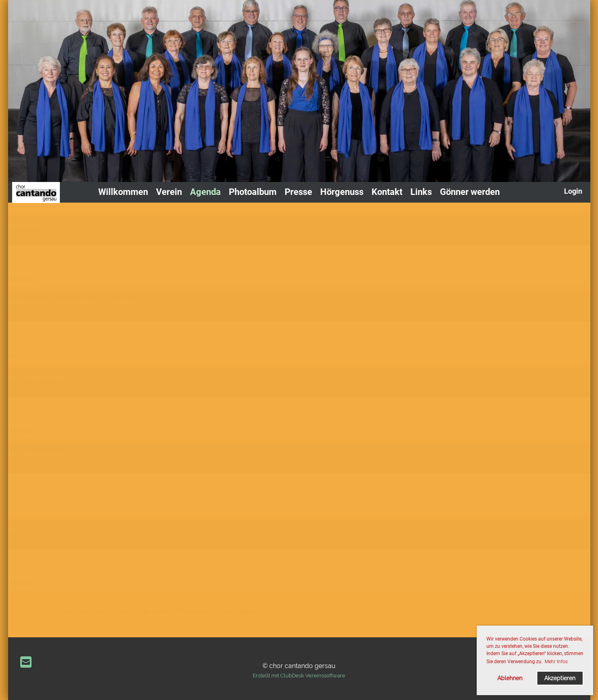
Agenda (205, 192)
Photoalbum (253, 192)
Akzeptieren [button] (560, 678)
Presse (298, 192)
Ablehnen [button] (510, 678)
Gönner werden (470, 192)
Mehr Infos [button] (556, 662)
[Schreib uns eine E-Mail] (26, 662)
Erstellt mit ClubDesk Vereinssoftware (299, 676)
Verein (169, 192)
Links (421, 192)
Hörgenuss (342, 192)
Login (573, 191)
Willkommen (123, 192)
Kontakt (387, 192)
